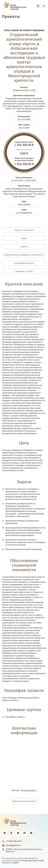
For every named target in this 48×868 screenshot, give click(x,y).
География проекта (24, 263)
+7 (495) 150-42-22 (12, 841)
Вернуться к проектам (24, 801)
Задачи (24, 246)
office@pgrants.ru (12, 845)
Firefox (16, 863)
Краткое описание (24, 230)
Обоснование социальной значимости (24, 255)
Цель (24, 238)
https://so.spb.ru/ (29, 790)
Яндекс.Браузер (29, 861)
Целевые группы (24, 271)
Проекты (11, 16)
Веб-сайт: (16, 790)
